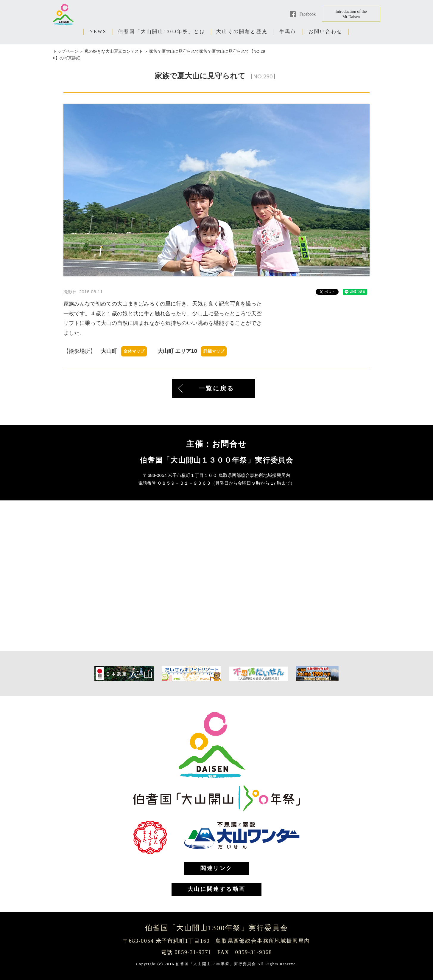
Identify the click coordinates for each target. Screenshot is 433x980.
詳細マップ (214, 351)
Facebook (308, 14)
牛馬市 (288, 31)
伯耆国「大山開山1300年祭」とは (162, 31)
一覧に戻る (216, 388)
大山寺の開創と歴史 (242, 31)
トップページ (66, 51)
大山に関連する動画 (216, 889)
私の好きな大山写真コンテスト (114, 51)
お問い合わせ (326, 31)
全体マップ (134, 351)
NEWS (98, 31)
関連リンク (216, 868)
